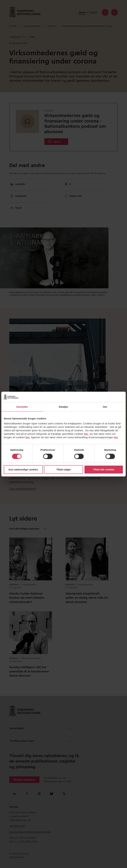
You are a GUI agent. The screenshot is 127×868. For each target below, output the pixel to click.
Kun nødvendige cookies (23, 469)
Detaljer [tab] (63, 407)
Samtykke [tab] (22, 407)
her (86, 434)
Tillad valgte (63, 469)
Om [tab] (105, 407)
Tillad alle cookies (104, 469)
